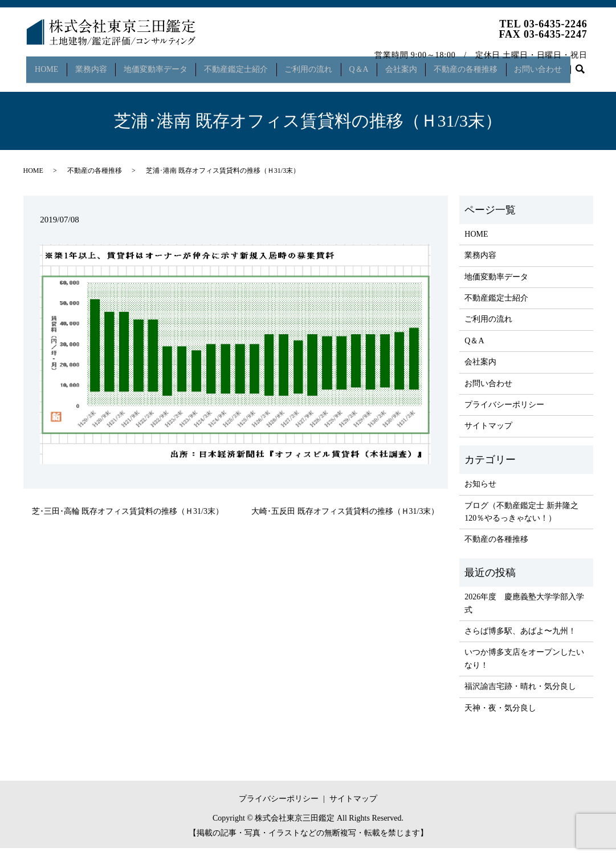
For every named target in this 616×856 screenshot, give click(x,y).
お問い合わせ (556, 65)
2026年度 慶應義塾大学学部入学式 (524, 612)
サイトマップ (488, 434)
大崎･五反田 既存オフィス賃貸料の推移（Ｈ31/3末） (345, 520)
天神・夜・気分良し (500, 716)
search (37, 83)
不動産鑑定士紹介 (241, 65)
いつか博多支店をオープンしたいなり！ (524, 667)
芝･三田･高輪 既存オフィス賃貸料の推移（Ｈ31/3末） (128, 520)
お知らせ (480, 492)
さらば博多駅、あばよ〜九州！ (520, 640)
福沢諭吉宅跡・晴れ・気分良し (520, 695)
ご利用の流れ (316, 65)
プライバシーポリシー (504, 413)
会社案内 (414, 65)
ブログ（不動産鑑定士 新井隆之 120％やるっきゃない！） (521, 520)
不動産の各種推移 (481, 65)
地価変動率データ (158, 65)
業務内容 (91, 65)
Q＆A (369, 65)
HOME (44, 65)
